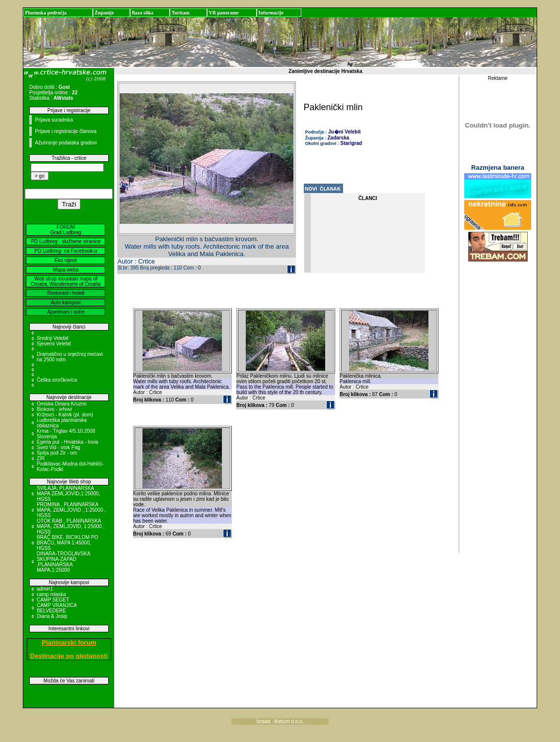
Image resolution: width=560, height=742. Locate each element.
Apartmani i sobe (66, 312)
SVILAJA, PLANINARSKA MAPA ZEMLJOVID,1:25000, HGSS (69, 494)
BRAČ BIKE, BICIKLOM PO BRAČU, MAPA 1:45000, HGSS (68, 543)
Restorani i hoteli (66, 293)
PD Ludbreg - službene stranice (66, 241)
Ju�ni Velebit (345, 132)
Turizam (180, 13)
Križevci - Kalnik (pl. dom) (65, 415)
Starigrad (351, 143)
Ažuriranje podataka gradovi (66, 143)
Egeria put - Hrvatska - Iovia (68, 442)
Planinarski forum (69, 642)
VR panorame (223, 13)
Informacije (271, 13)
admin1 (45, 589)
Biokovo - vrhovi (54, 409)
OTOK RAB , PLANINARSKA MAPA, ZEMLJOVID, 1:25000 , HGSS (71, 526)
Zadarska (339, 138)
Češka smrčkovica (57, 380)
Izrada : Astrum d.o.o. (280, 721)
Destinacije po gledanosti (69, 656)
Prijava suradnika (54, 120)
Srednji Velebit (53, 338)
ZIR (41, 458)
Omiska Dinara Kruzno (62, 404)
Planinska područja (46, 13)
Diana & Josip (52, 616)
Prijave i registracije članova (66, 131)
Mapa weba (66, 270)
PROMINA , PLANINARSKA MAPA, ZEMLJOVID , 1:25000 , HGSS (71, 510)
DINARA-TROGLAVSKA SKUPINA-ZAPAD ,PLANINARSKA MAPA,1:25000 (64, 562)
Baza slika (142, 13)
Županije (104, 13)
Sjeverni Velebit (54, 344)
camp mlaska (51, 594)
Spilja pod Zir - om (57, 453)
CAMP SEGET (53, 600)
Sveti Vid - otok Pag (59, 447)
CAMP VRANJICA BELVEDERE (57, 608)
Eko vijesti (66, 260)
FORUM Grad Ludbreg (66, 230)
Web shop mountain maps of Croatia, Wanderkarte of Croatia (66, 281)
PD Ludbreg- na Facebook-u (66, 251)
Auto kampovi (66, 303)
